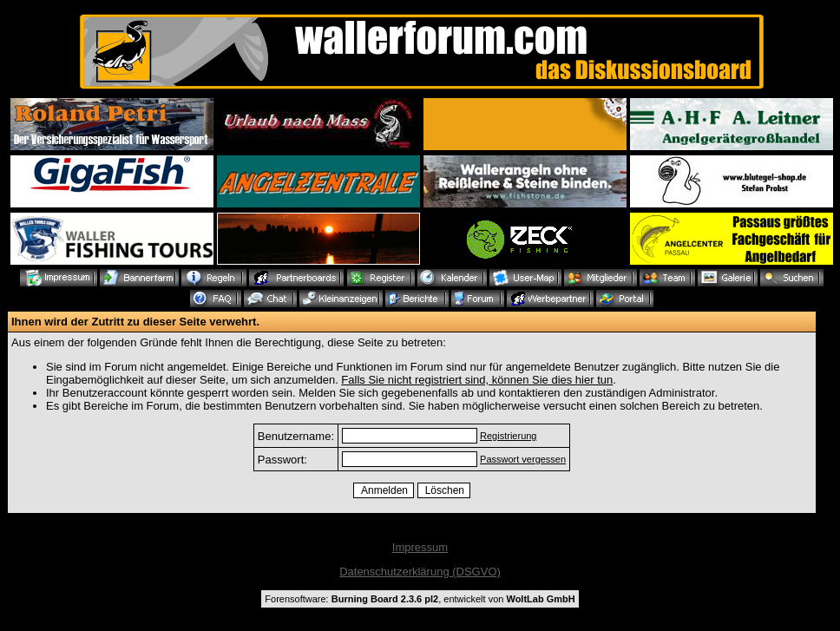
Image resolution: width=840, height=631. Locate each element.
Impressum (420, 547)
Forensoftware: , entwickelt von (420, 599)
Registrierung (508, 436)
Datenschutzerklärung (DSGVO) (420, 572)
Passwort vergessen (523, 459)
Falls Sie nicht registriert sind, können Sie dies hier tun (477, 380)
